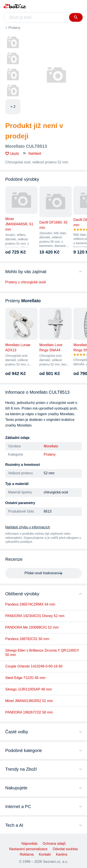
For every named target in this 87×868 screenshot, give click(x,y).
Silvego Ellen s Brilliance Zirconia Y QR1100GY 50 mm (42, 653)
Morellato (51, 446)
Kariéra (62, 854)
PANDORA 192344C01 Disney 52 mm (35, 616)
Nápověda (29, 844)
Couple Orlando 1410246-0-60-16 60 (34, 666)
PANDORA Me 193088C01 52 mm (32, 627)
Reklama (27, 854)
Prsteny (14, 28)
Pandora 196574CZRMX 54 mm (30, 604)
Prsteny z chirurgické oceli (26, 282)
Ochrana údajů (54, 844)
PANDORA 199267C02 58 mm (29, 712)
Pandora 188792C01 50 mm (27, 639)
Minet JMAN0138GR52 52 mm (29, 701)
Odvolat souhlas (65, 849)
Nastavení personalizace (28, 849)
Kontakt (45, 854)
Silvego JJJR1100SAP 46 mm (29, 689)
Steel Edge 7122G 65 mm (25, 678)
